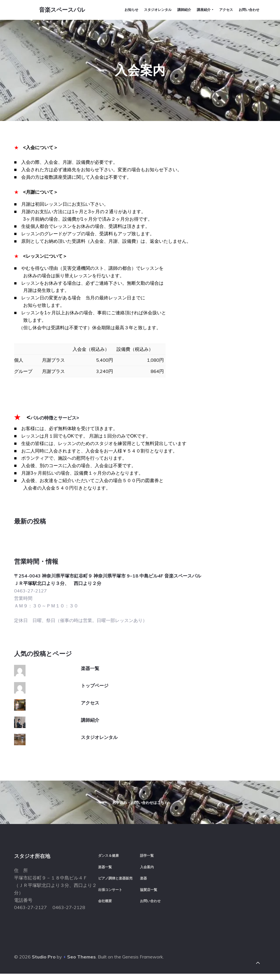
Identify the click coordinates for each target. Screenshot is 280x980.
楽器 (143, 883)
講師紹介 (90, 696)
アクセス (90, 679)
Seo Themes (81, 962)
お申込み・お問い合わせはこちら (140, 793)
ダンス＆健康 (108, 860)
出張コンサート (110, 894)
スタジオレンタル (99, 714)
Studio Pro (44, 962)
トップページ (95, 662)
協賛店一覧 (149, 894)
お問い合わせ (150, 906)
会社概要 (105, 906)
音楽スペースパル (60, 11)
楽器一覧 (90, 645)
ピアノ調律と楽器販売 (115, 883)
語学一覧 (147, 860)
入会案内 (147, 872)
